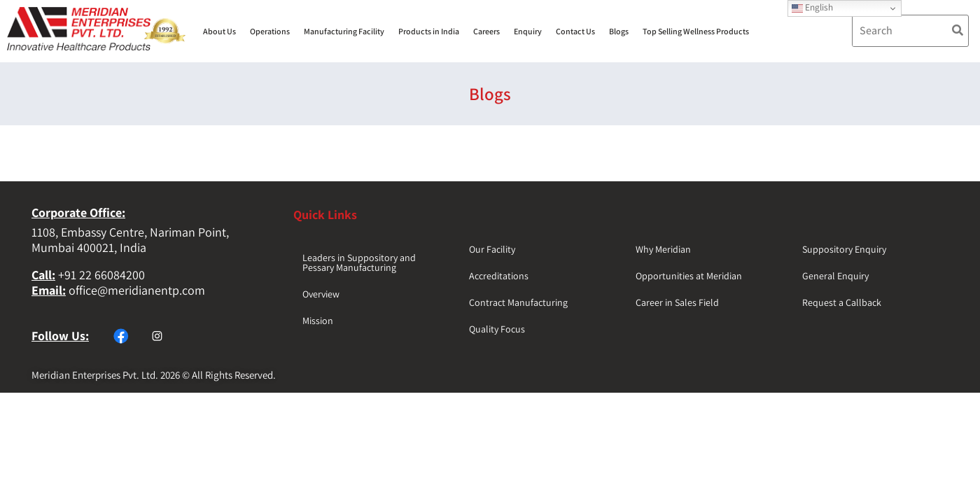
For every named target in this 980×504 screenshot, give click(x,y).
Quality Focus (497, 329)
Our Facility (492, 249)
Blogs (619, 31)
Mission (318, 321)
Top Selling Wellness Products (696, 31)
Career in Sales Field (677, 302)
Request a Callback (842, 302)
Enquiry (528, 31)
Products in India (429, 31)
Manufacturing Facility (344, 31)
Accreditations (499, 276)
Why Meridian (663, 249)
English (812, 7)
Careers (486, 31)
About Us (219, 31)
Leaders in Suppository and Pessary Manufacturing (359, 262)
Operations (270, 31)
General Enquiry (835, 276)
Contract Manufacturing (518, 302)
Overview (321, 294)
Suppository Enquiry (844, 249)
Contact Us (575, 31)
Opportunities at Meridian (689, 276)
